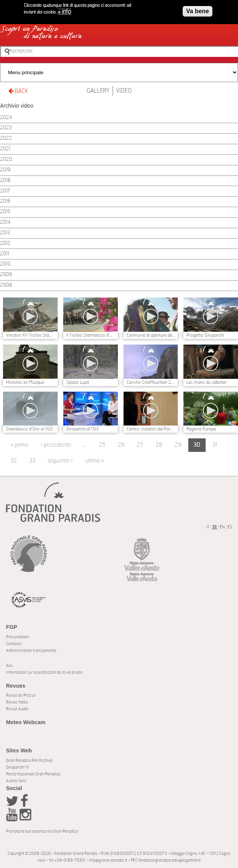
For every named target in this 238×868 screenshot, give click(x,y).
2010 (5, 264)
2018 (5, 181)
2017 (5, 191)
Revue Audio (17, 709)
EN (222, 527)
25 (102, 445)
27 (140, 445)
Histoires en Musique (25, 382)
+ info (64, 9)
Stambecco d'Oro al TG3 (29, 429)
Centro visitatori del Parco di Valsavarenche (151, 429)
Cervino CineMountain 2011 (151, 382)
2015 (5, 212)
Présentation (18, 637)
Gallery (98, 91)
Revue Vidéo (17, 702)
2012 (5, 243)
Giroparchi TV (18, 767)
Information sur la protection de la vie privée (44, 672)
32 (14, 461)
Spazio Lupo (78, 382)
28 (159, 445)
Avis (9, 666)
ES (230, 527)
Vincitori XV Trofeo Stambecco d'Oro (30, 335)
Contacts (14, 644)
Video (124, 91)
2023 (6, 128)
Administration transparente (31, 651)
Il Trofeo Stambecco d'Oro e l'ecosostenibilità (91, 335)
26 (121, 445)
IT (208, 527)
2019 (5, 170)
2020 (6, 159)
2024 (6, 118)
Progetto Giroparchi (205, 335)
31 (215, 445)
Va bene (197, 9)
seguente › (60, 461)
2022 (6, 138)
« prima (19, 445)
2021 (5, 149)
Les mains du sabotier (207, 382)
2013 (5, 233)
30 (197, 445)
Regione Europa (201, 429)
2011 (5, 254)
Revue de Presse (21, 695)
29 (178, 445)
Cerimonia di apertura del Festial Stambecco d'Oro (151, 335)
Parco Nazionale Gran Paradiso (33, 774)
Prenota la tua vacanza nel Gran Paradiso (42, 831)
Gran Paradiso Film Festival (29, 760)
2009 (6, 275)
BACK (18, 91)
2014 (5, 222)
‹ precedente (56, 445)
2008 (6, 285)
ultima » (95, 461)
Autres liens (16, 781)
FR (215, 527)
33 (32, 461)
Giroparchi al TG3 (82, 429)
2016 (5, 201)
